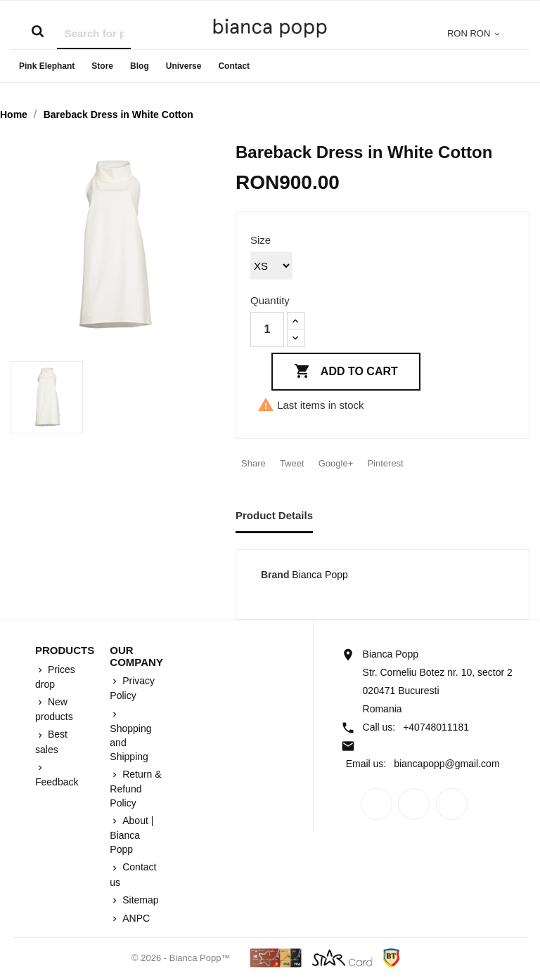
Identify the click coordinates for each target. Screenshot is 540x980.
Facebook (377, 804)
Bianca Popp (320, 575)
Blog (140, 66)
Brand (275, 575)
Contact (234, 66)
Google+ (336, 463)
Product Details (274, 515)
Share (253, 463)
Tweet (292, 463)
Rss (414, 804)
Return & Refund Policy (135, 789)
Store (102, 66)
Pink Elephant (47, 66)
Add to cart (346, 372)
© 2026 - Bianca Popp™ (182, 958)
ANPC (135, 918)
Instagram (452, 804)
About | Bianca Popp (131, 835)
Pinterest (385, 463)
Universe (184, 66)
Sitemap (139, 900)
